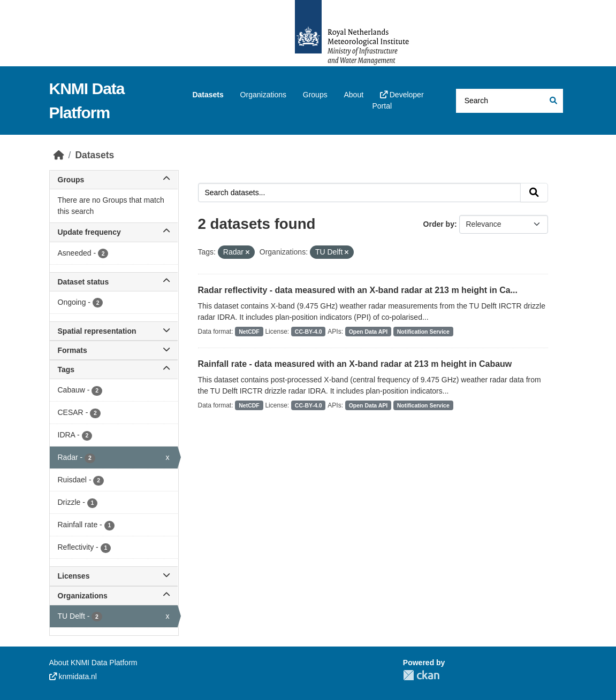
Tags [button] (114, 370)
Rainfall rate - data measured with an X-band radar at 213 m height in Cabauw (355, 364)
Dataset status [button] (114, 282)
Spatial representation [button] (114, 331)
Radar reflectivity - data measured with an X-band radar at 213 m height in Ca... (358, 290)
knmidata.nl (73, 676)
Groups (315, 95)
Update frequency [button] (114, 232)
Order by (439, 224)
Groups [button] (114, 180)
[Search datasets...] (509, 101)
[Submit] (553, 101)
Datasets (208, 95)
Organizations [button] (114, 596)
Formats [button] (114, 350)
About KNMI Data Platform (93, 663)
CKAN (421, 675)
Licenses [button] (114, 576)
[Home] (59, 155)
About (353, 95)
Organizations (263, 95)
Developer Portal (398, 100)
